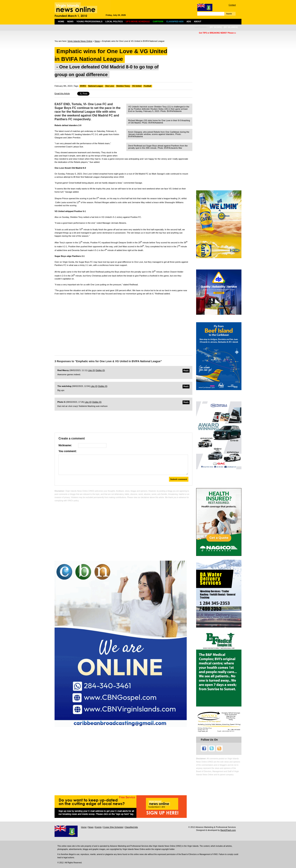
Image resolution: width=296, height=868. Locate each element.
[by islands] (231, 27)
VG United (137, 86)
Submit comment (179, 479)
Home (61, 21)
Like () (92, 370)
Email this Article (62, 93)
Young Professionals (89, 21)
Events (98, 827)
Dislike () (100, 370)
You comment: (68, 451)
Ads (189, 21)
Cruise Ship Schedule (113, 827)
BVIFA (83, 86)
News (70, 21)
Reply (186, 371)
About (198, 21)
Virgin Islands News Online (80, 41)
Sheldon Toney (123, 86)
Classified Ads (131, 827)
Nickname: (65, 445)
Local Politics (114, 21)
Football (148, 86)
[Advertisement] (123, 324)
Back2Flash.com (228, 830)
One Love (110, 86)
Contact (232, 5)
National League (96, 86)
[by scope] (216, 27)
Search (229, 14)
